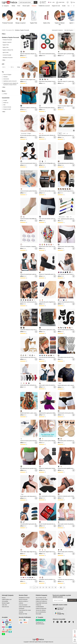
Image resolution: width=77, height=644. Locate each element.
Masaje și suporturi (7, 42)
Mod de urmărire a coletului (23, 602)
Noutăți (64, 6)
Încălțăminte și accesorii (44, 6)
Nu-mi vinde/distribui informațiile (41, 613)
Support (75, 641)
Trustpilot (39, 617)
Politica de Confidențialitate (40, 606)
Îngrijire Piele (6, 45)
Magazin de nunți (56, 6)
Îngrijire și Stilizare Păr (8, 50)
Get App (75, 637)
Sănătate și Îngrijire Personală (22, 30)
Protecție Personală (7, 40)
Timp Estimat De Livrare (25, 610)
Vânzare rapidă (26, 6)
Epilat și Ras (6, 47)
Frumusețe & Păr (10, 30)
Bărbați (13, 6)
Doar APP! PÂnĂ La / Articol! (44, 2)
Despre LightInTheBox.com (7, 599)
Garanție (21, 612)
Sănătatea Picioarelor (8, 58)
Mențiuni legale (6, 603)
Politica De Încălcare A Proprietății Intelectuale (41, 602)
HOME (4, 30)
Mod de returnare (23, 599)
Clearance (34, 6)
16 (61, 587)
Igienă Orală (6, 52)
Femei (19, 6)
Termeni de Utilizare (41, 610)
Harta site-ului (5, 607)
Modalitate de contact (24, 598)
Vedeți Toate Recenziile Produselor (25, 608)
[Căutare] (26, 2)
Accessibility (5, 601)
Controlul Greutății (7, 55)
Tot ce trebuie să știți (41, 598)
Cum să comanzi (23, 605)
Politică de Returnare (41, 608)
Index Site (4, 605)
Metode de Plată (23, 614)
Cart (75, 632)
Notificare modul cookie (42, 599)
